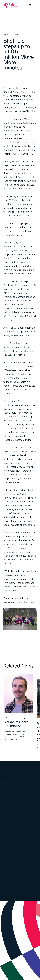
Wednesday (25, 251)
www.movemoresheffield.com (19, 602)
